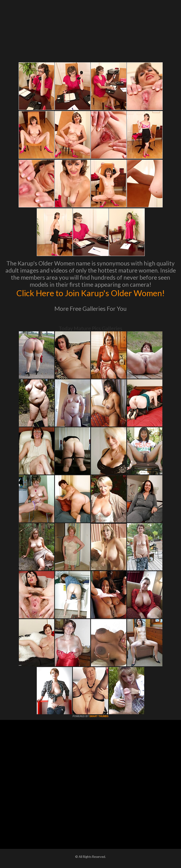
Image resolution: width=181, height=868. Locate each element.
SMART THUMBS (99, 716)
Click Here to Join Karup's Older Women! (90, 293)
